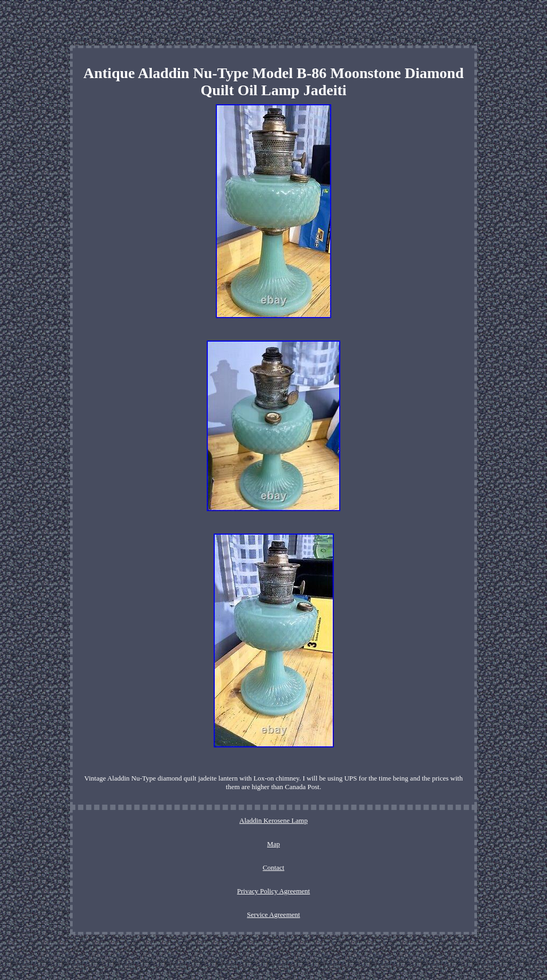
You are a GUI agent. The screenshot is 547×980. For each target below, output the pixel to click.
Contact (273, 867)
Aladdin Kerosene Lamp (273, 820)
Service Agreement (273, 915)
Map (273, 844)
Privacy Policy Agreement (273, 891)
